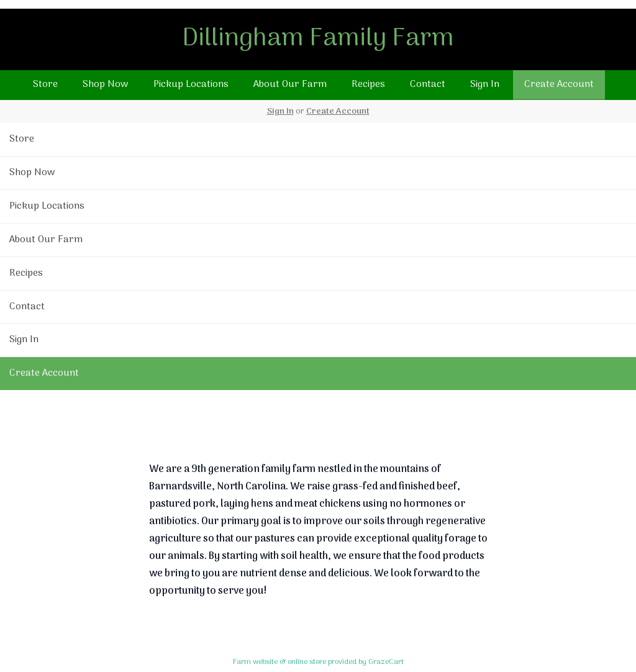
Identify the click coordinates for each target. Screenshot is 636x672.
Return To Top (318, 407)
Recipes (368, 84)
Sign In (485, 84)
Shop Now (106, 84)
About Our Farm (290, 84)
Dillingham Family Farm (318, 39)
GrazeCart (386, 662)
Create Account (559, 84)
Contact (428, 84)
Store (45, 84)
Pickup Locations (191, 84)
